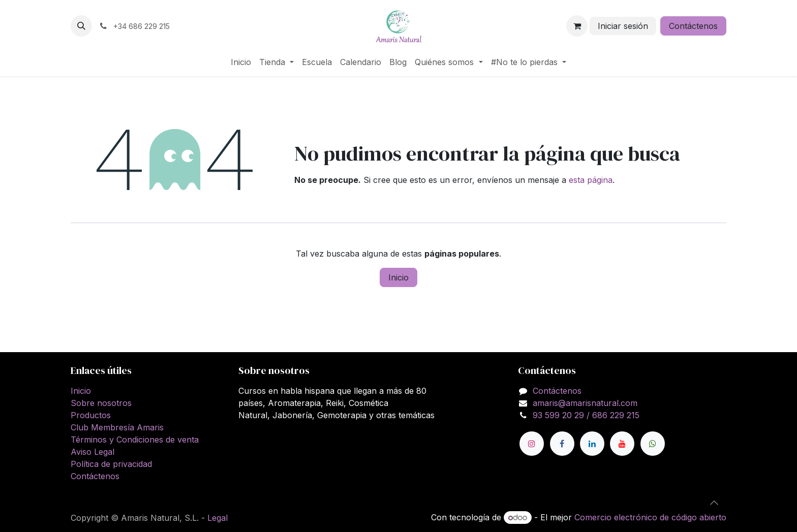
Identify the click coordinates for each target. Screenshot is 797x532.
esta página (591, 180)
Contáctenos (693, 26)
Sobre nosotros (101, 403)
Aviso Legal (93, 452)
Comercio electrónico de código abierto (650, 517)
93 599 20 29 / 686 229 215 (586, 415)
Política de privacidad (111, 464)
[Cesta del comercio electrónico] (577, 26)
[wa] (653, 444)
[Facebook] (562, 444)
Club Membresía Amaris (117, 427)
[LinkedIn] (592, 444)
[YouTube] (622, 444)
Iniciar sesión (623, 26)
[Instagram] (532, 444)
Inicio (398, 277)
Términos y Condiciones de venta (135, 440)
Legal (218, 518)
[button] (81, 26)
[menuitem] (241, 62)
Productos (91, 415)
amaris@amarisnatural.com (585, 403)
